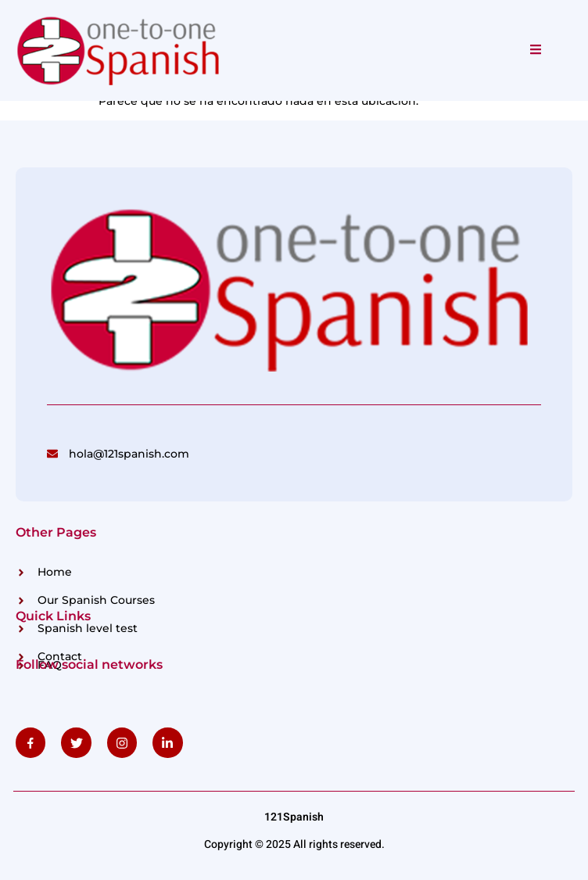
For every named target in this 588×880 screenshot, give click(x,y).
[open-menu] (536, 50)
